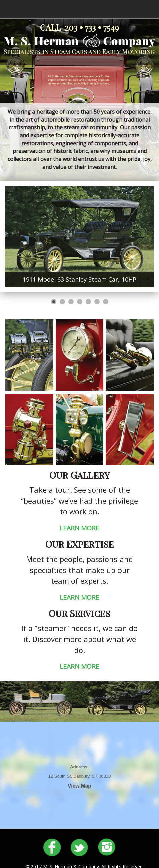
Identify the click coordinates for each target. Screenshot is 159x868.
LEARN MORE (79, 528)
